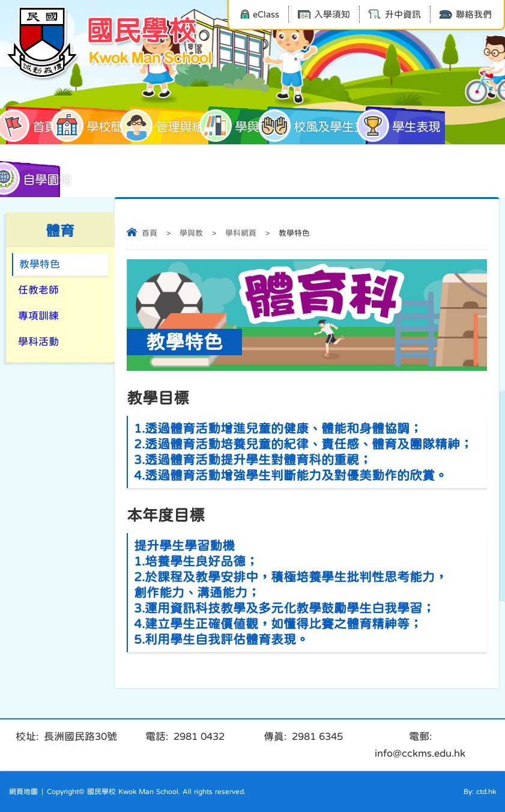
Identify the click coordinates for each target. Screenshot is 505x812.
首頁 (31, 126)
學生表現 (403, 126)
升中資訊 (395, 14)
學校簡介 (97, 126)
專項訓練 (38, 316)
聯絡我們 (466, 14)
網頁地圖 (23, 792)
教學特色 (40, 264)
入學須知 (324, 14)
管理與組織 (172, 126)
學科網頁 (241, 233)
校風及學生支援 (322, 126)
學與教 (240, 126)
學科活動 (38, 342)
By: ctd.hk (480, 792)
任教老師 (38, 290)
